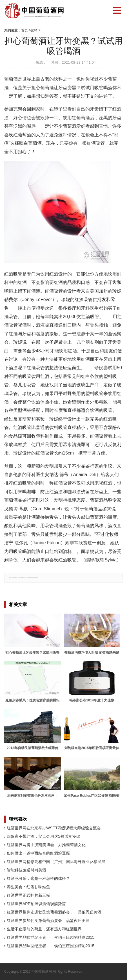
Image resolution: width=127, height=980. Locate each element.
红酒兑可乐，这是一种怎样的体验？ (38, 878)
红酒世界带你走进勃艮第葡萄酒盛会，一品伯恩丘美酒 (54, 912)
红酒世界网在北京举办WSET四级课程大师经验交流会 (54, 828)
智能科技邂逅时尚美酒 (26, 870)
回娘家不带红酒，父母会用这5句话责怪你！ (45, 836)
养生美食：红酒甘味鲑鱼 (28, 887)
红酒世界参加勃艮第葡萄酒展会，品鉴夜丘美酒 (48, 921)
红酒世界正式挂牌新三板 (28, 895)
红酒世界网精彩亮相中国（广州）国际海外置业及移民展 (56, 862)
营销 (34, 30)
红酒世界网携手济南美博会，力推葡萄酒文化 (46, 845)
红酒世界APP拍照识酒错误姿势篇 (36, 904)
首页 (24, 30)
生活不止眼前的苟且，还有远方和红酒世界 (44, 929)
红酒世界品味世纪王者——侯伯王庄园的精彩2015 (51, 937)
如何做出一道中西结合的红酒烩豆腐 (38, 853)
